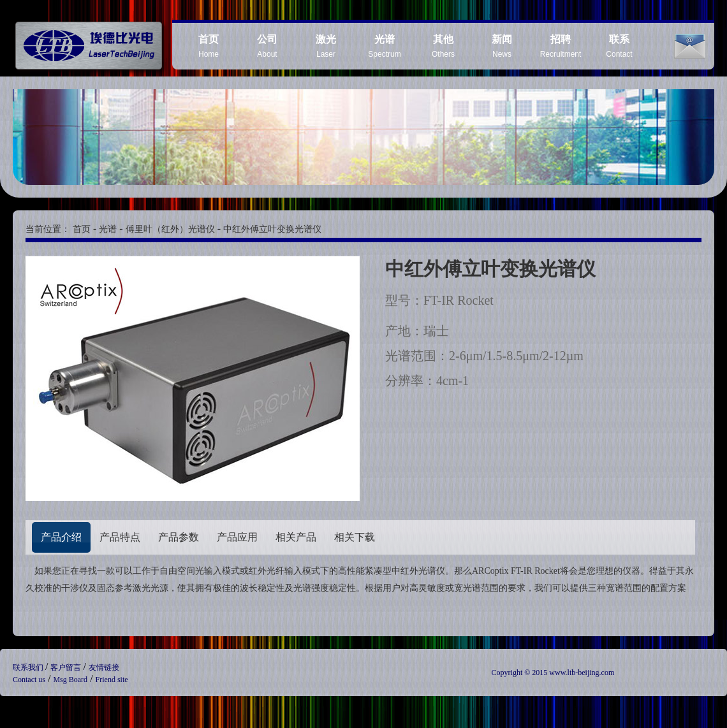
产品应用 (237, 537)
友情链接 (104, 667)
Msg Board (70, 680)
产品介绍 (61, 537)
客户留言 (67, 667)
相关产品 (296, 537)
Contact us (29, 680)
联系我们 (29, 667)
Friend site (112, 680)
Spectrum (384, 46)
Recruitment (561, 46)
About (267, 46)
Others (443, 46)
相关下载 (355, 537)
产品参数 (179, 537)
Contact (619, 46)
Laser (326, 46)
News (502, 46)
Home (209, 46)
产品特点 (120, 537)
